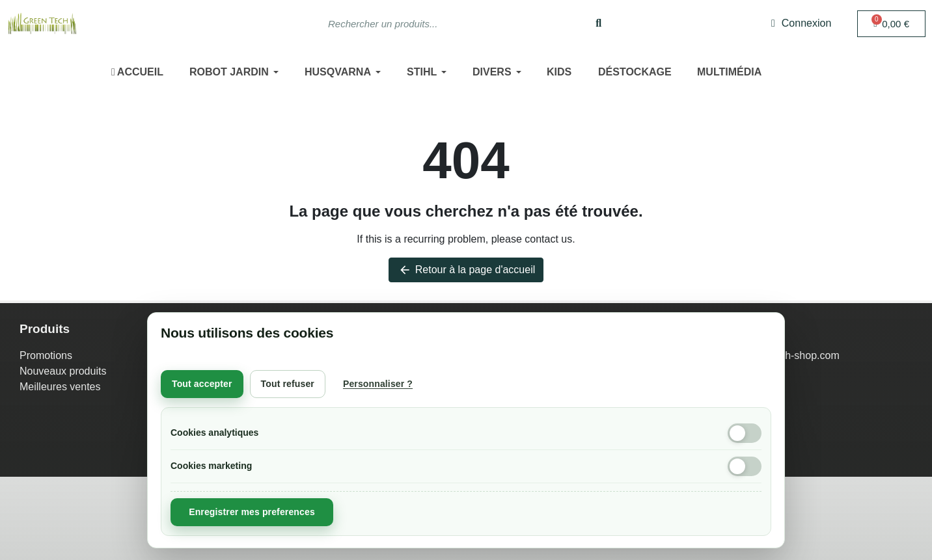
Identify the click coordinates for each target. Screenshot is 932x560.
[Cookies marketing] (745, 466)
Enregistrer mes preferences (252, 512)
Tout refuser (288, 384)
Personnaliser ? (378, 384)
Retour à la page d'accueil (466, 270)
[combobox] (442, 23)
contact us (548, 239)
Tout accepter (202, 384)
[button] (891, 24)
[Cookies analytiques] (745, 433)
